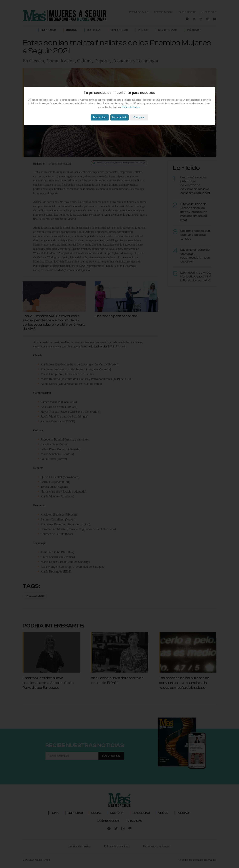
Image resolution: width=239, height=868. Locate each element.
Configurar (139, 117)
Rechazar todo (119, 117)
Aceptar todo (100, 117)
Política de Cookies (131, 107)
